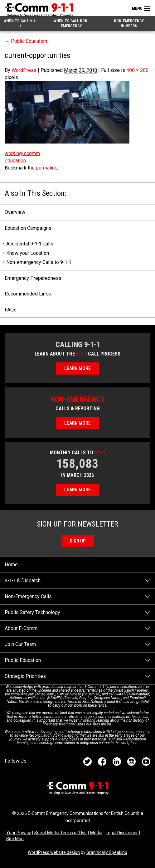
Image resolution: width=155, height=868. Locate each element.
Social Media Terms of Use (61, 833)
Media (96, 833)
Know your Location (28, 253)
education (15, 161)
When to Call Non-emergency (71, 23)
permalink (46, 168)
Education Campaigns (28, 228)
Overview (15, 212)
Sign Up (78, 541)
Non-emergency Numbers (129, 23)
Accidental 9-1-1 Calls (30, 244)
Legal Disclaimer (122, 833)
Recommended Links (28, 294)
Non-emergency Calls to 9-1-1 (39, 262)
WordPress (24, 70)
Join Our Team (20, 644)
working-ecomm (22, 153)
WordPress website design (54, 852)
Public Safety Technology (32, 612)
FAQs (11, 310)
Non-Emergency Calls (28, 596)
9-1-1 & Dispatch (23, 580)
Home (11, 565)
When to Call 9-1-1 (20, 23)
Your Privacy (19, 833)
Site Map (15, 839)
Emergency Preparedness (33, 278)
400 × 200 (137, 70)
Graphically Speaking (107, 852)
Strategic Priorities (25, 676)
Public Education (26, 41)
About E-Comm (21, 628)
